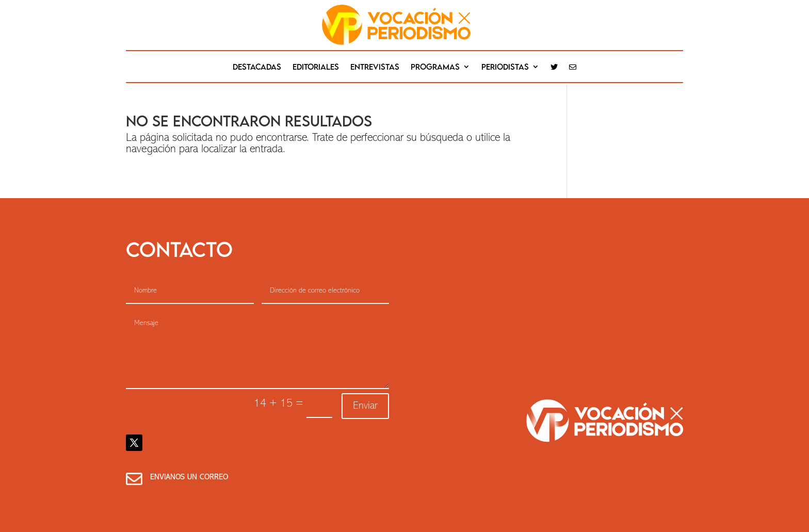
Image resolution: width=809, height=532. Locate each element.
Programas (435, 67)
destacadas (257, 67)
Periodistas (505, 67)
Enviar (365, 406)
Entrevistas (375, 67)
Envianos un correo (189, 478)
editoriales (316, 67)
